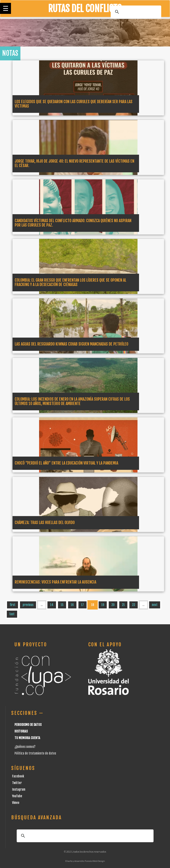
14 (52, 605)
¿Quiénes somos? (25, 747)
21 (123, 605)
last (12, 614)
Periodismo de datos (28, 725)
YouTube (17, 796)
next (155, 605)
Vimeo (16, 803)
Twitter (17, 783)
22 (134, 605)
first (13, 605)
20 (113, 605)
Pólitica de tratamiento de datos (35, 753)
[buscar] (135, 12)
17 (82, 605)
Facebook (18, 776)
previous (28, 605)
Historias (21, 731)
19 (103, 605)
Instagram (19, 789)
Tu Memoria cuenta (27, 738)
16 (72, 605)
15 (62, 605)
